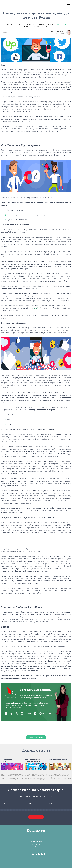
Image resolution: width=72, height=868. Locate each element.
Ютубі (36, 308)
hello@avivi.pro (36, 860)
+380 (36, 854)
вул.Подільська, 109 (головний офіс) (36, 844)
